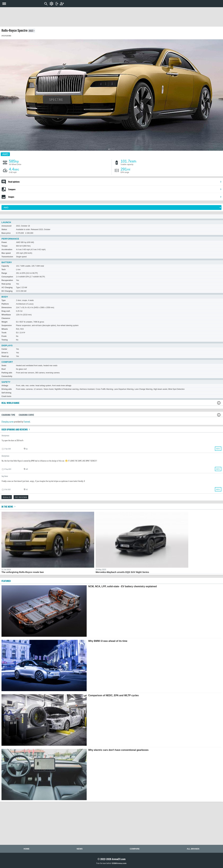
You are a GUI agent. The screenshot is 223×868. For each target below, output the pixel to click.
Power (4, 242)
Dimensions (7, 308)
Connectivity (7, 376)
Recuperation (7, 280)
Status (4, 229)
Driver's (5, 353)
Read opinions (115, 182)
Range (4, 273)
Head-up (5, 356)
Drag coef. (6, 311)
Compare (115, 189)
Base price (6, 233)
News (80, 849)
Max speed (6, 253)
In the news (9, 507)
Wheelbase (6, 315)
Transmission (7, 257)
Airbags (5, 386)
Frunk (4, 336)
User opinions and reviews (16, 429)
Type (4, 300)
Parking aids (7, 373)
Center (4, 349)
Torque (4, 246)
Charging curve (7, 422)
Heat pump (6, 284)
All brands (193, 849)
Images (115, 197)
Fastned (27, 422)
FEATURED (6, 581)
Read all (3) (7, 497)
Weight (4, 322)
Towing (5, 340)
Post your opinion (21, 497)
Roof (4, 369)
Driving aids (7, 389)
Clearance (6, 318)
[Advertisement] (111, 17)
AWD (5, 154)
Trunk (4, 333)
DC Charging (7, 291)
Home (27, 849)
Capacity (5, 266)
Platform (5, 304)
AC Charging (7, 287)
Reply (218, 449)
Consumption (7, 277)
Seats (4, 366)
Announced (6, 226)
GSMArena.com (119, 863)
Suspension (7, 325)
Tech (4, 270)
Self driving (6, 393)
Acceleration (7, 250)
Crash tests (6, 396)
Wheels (5, 329)
